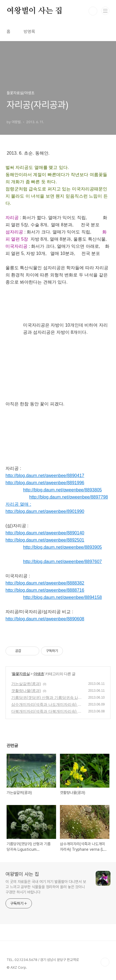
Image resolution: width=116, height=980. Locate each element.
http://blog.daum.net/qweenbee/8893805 (62, 490)
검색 (93, 11)
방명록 (29, 32)
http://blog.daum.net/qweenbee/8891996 (45, 483)
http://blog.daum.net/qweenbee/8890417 (45, 476)
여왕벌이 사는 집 (34, 11)
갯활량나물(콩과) (26, 691)
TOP (105, 962)
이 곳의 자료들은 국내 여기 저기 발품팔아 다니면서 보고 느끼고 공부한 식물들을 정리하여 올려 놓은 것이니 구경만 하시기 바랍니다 (46, 887)
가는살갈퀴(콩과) (26, 684)
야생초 (39, 674)
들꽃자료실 (21, 674)
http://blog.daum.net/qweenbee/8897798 (68, 497)
